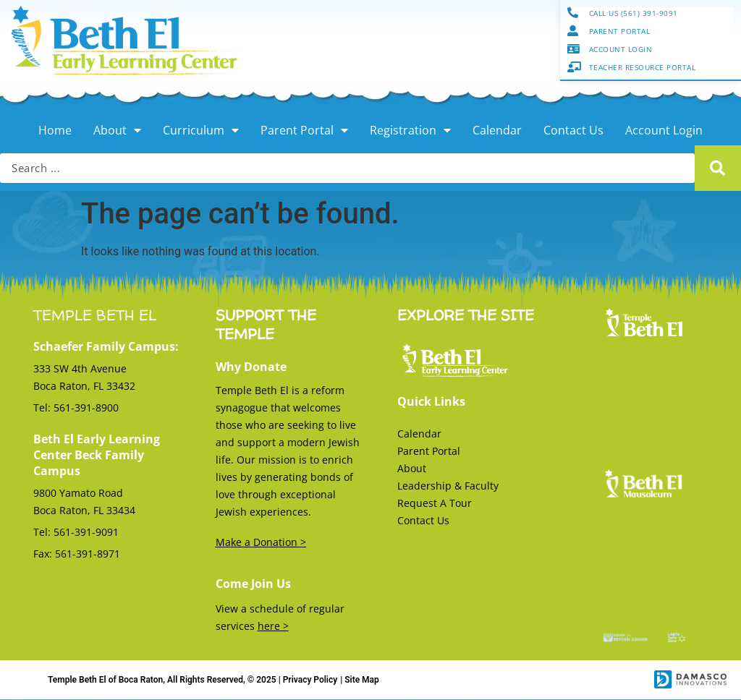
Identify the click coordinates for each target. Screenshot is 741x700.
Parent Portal (304, 131)
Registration (410, 131)
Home (55, 131)
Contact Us (573, 131)
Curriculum (201, 131)
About (117, 131)
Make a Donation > (261, 543)
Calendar (497, 131)
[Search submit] (718, 169)
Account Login (664, 131)
